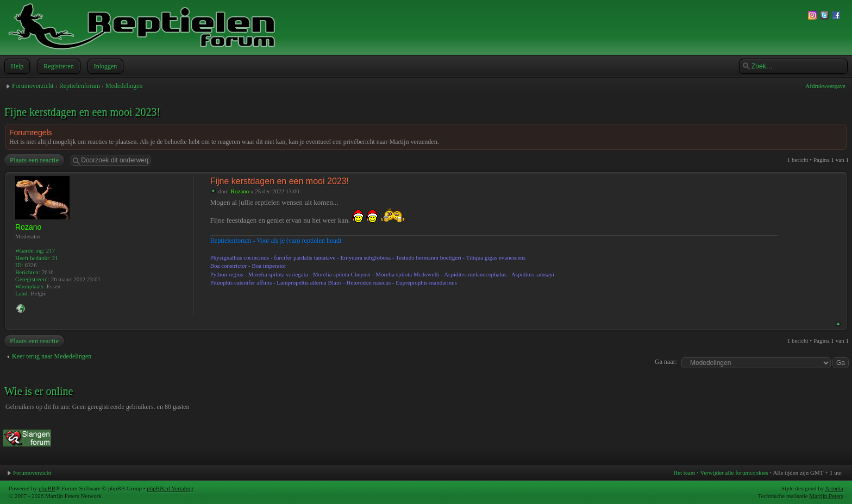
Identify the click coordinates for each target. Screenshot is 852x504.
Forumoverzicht (33, 86)
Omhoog (838, 324)
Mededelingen (124, 86)
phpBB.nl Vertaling (170, 488)
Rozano (240, 191)
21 (55, 258)
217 (51, 250)
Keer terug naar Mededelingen (52, 356)
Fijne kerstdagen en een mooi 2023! (82, 112)
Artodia (834, 488)
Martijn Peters (826, 496)
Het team (684, 472)
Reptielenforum (80, 86)
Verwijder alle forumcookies (734, 472)
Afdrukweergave (825, 86)
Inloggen (105, 66)
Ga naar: (666, 362)
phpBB (47, 488)
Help (16, 66)
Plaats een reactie (34, 160)
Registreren (57, 66)
